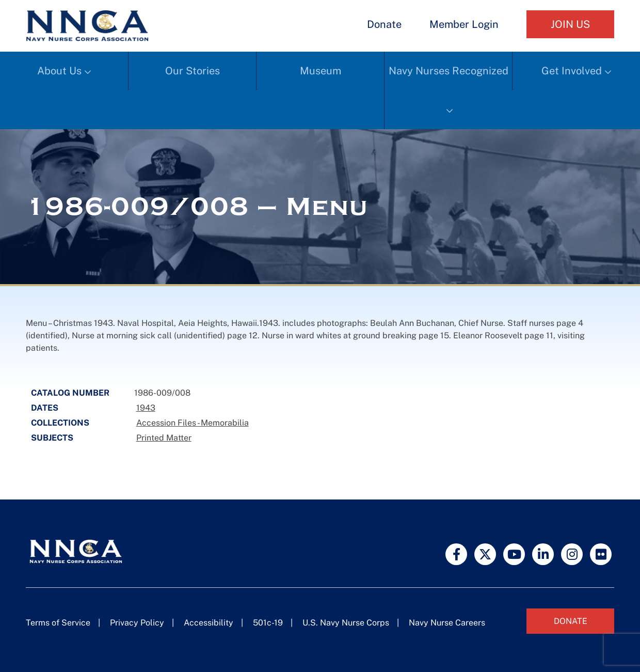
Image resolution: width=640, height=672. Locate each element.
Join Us (570, 24)
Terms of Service (58, 623)
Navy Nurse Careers (447, 623)
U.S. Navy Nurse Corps (346, 623)
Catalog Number (70, 393)
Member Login (464, 24)
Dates (45, 408)
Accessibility (209, 623)
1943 (146, 408)
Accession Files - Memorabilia (193, 423)
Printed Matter (164, 438)
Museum (321, 71)
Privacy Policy (137, 623)
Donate (384, 24)
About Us (59, 71)
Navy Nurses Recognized (449, 71)
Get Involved (572, 71)
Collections (60, 423)
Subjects (52, 438)
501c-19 (268, 623)
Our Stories (193, 71)
